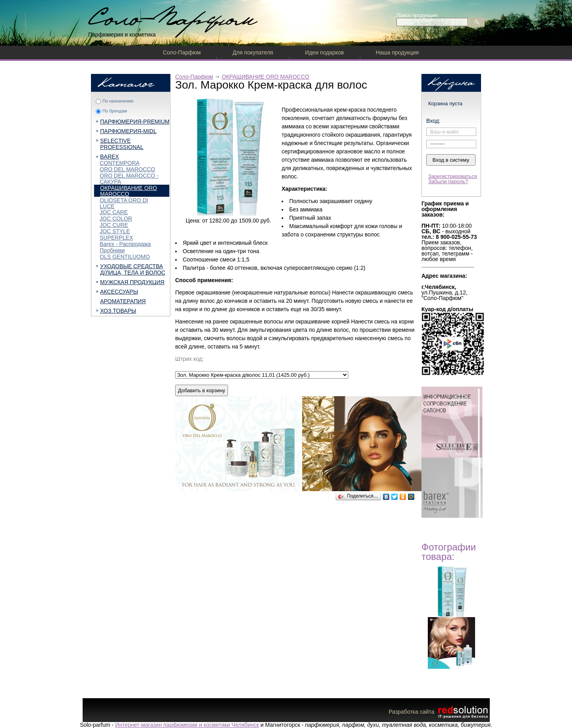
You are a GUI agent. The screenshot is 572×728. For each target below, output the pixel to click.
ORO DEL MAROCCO (128, 169)
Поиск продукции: (417, 15)
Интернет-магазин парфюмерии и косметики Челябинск (187, 725)
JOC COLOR (116, 219)
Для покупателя (253, 52)
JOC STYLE (115, 231)
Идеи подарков (325, 52)
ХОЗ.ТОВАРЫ (118, 311)
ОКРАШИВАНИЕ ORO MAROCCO (129, 191)
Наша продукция (397, 52)
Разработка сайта (439, 712)
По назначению (118, 101)
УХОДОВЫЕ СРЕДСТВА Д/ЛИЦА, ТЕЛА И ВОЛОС (133, 269)
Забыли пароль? (448, 181)
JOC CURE (114, 225)
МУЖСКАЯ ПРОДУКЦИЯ (132, 282)
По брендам (115, 111)
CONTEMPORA (120, 163)
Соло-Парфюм (182, 52)
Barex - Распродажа (125, 244)
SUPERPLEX (116, 238)
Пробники (112, 250)
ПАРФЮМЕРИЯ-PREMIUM (135, 122)
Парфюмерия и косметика (122, 35)
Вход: (433, 121)
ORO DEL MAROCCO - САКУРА (129, 179)
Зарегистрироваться (453, 176)
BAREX (109, 157)
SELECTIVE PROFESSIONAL (122, 144)
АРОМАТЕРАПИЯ (123, 301)
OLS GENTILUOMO (125, 257)
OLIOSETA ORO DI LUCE (124, 203)
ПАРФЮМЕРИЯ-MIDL (128, 131)
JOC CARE (114, 212)
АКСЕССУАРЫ (119, 292)
